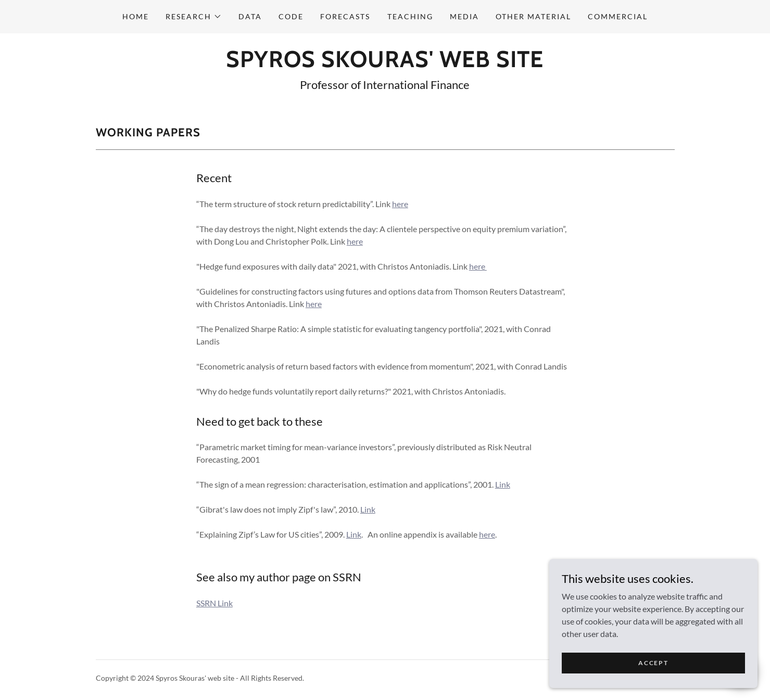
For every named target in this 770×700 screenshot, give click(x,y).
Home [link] (136, 16)
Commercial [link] (618, 16)
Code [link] (291, 16)
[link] (385, 64)
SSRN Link (214, 603)
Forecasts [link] (345, 16)
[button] (194, 17)
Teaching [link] (410, 16)
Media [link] (464, 16)
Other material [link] (533, 16)
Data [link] (250, 16)
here (400, 204)
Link (503, 484)
